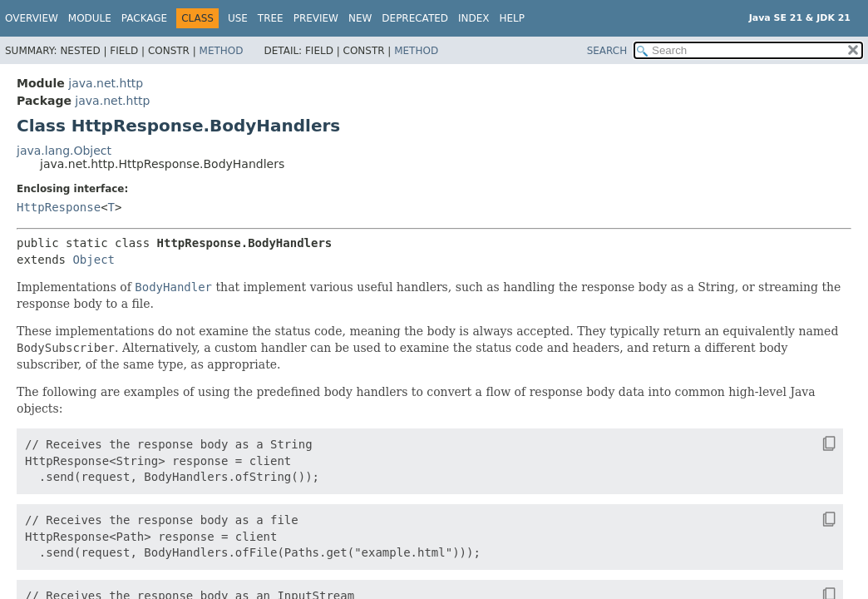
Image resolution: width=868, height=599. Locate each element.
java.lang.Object (64, 151)
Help (513, 18)
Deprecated (415, 18)
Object (94, 260)
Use (238, 18)
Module (90, 18)
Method (222, 51)
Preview (316, 18)
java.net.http (106, 83)
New (360, 18)
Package (144, 18)
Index (474, 18)
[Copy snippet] (814, 443)
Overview (32, 18)
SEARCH (607, 51)
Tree (271, 18)
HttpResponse (59, 207)
